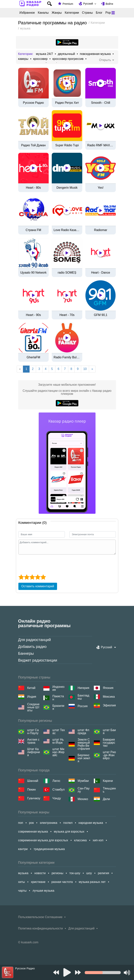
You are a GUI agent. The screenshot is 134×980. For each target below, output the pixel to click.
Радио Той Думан (33, 145)
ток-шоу (75, 873)
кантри (23, 849)
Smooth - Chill (101, 103)
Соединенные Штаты (33, 707)
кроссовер (40, 59)
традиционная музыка (49, 849)
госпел (68, 823)
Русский (88, 4)
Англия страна (33, 741)
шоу (89, 873)
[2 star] (27, 577)
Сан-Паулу (84, 790)
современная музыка (33, 832)
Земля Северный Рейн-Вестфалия (84, 744)
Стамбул (59, 790)
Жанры (57, 13)
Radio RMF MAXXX (101, 145)
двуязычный (66, 54)
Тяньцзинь (109, 790)
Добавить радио (32, 647)
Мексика (109, 697)
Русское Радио (33, 103)
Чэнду (57, 798)
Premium (68, 4)
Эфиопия (109, 705)
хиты (22, 882)
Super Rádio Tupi (67, 145)
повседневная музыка (95, 54)
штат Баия (109, 732)
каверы (23, 59)
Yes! (101, 188)
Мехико (83, 799)
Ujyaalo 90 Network (33, 273)
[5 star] (43, 577)
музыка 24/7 (44, 54)
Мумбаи (83, 781)
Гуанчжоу (34, 798)
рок (31, 823)
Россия (83, 706)
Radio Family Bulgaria (67, 357)
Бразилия (58, 707)
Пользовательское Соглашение (40, 917)
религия (103, 873)
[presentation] (47, 564)
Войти (109, 4)
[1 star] (21, 577)
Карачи (108, 781)
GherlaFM (33, 357)
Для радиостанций (35, 640)
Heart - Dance (101, 273)
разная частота (62, 882)
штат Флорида (83, 732)
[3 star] (32, 577)
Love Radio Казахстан (67, 230)
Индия (32, 697)
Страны (87, 13)
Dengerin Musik (67, 188)
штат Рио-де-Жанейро (109, 755)
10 (85, 369)
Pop (108, 13)
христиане (38, 882)
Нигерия (83, 688)
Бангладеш (83, 697)
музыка (23, 873)
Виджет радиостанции (38, 660)
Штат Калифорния (34, 752)
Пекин (32, 790)
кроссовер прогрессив (68, 59)
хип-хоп (98, 840)
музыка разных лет (92, 882)
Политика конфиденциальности (41, 928)
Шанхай (33, 781)
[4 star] (38, 577)
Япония (108, 688)
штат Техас (59, 732)
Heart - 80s (33, 188)
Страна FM (33, 230)
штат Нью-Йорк (58, 741)
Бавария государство (109, 743)
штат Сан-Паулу (33, 732)
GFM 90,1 (101, 315)
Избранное (27, 13)
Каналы (43, 13)
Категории (72, 13)
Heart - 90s (33, 315)
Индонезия (58, 688)
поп (21, 823)
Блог (99, 13)
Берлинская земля (84, 758)
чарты (22, 891)
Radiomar (101, 230)
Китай (31, 688)
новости (40, 873)
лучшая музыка (43, 891)
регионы (57, 873)
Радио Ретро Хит (67, 103)
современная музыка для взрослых (43, 840)
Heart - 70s (67, 315)
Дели (106, 799)
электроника (49, 823)
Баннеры (26, 653)
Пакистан (58, 698)
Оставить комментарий (38, 586)
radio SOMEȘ (67, 273)
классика (80, 840)
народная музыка (91, 823)
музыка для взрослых (69, 832)
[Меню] (113, 13)
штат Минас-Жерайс (58, 752)
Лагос (56, 781)
